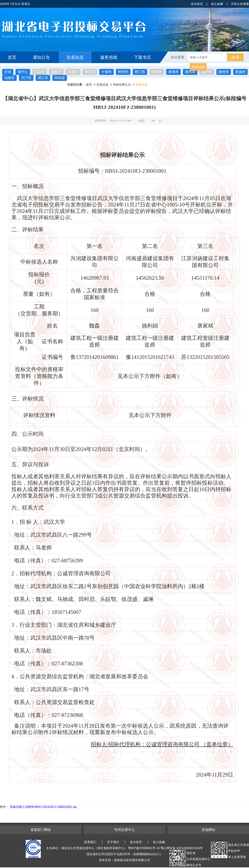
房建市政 (141, 85)
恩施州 (240, 72)
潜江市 (43, 78)
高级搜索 (198, 67)
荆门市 (140, 72)
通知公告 (41, 57)
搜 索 (235, 57)
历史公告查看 (240, 4)
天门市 (26, 78)
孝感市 (173, 72)
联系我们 (90, 842)
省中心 (23, 72)
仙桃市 (9, 78)
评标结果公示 (122, 85)
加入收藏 (217, 4)
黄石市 (90, 72)
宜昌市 (73, 72)
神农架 (60, 78)
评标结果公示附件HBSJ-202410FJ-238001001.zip (43, 807)
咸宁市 (207, 72)
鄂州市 (157, 72)
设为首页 (197, 4)
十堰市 (106, 72)
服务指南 (109, 57)
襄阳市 (56, 72)
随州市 (224, 72)
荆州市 (123, 72)
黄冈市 (190, 72)
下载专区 (143, 57)
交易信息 (75, 57)
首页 (12, 57)
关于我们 (113, 842)
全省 (8, 72)
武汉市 (39, 72)
